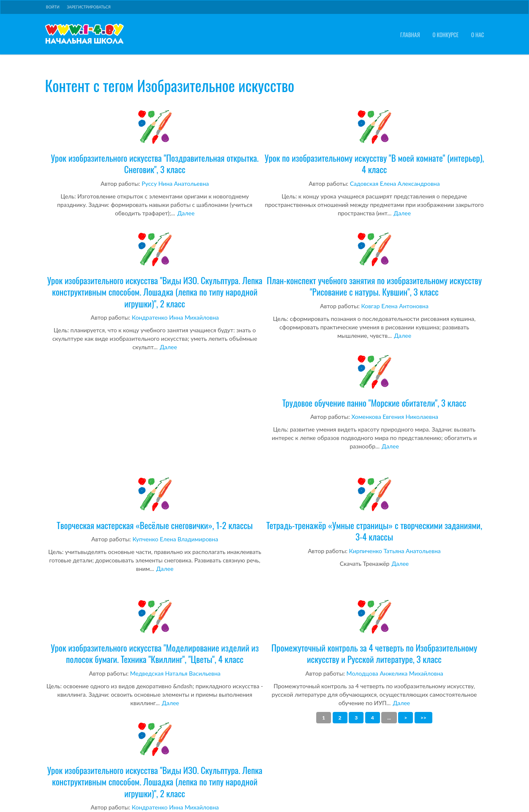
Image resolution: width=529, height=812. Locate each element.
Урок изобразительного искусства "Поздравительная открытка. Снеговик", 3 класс (155, 142)
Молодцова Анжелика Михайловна (395, 673)
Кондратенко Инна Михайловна (175, 317)
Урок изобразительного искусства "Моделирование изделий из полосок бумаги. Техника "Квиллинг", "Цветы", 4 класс (155, 631)
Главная (410, 35)
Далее (186, 213)
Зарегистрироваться (89, 7)
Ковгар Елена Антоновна (395, 306)
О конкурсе (446, 35)
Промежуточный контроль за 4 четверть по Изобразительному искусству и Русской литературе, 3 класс (374, 631)
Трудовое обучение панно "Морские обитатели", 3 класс (374, 381)
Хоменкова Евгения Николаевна (395, 417)
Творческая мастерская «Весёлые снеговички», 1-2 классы (155, 503)
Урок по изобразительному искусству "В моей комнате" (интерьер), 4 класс (374, 142)
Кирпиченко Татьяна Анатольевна (395, 551)
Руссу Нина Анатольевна (175, 183)
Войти (53, 7)
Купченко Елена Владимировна (175, 539)
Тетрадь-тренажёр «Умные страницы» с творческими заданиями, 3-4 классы (374, 509)
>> (423, 718)
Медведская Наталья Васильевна (175, 673)
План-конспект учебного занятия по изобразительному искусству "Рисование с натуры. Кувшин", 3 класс (374, 264)
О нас (477, 35)
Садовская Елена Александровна (395, 183)
